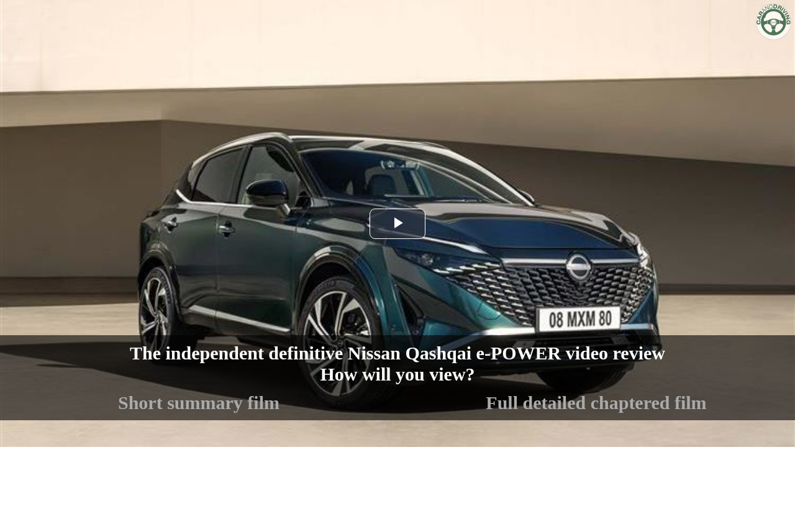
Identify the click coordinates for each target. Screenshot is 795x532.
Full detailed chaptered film (596, 403)
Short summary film (199, 403)
